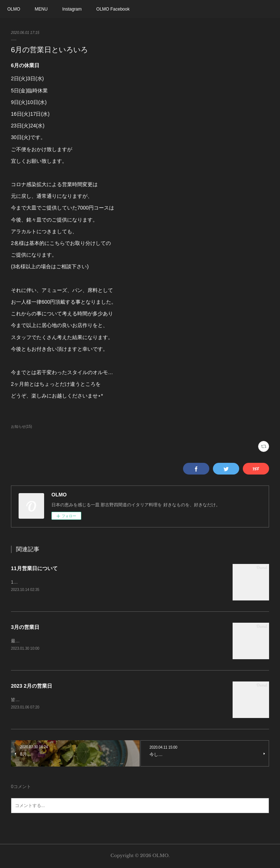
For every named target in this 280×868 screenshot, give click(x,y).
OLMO (14, 9)
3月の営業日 (25, 627)
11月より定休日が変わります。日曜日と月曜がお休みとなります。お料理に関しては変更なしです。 (110, 582)
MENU (41, 9)
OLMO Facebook (113, 9)
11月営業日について (34, 568)
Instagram (72, 9)
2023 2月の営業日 (32, 686)
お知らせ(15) (22, 427)
